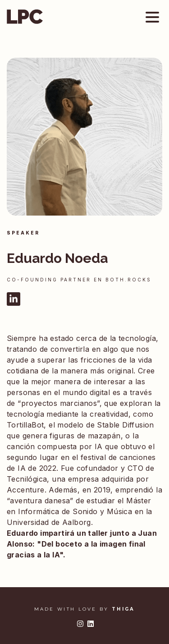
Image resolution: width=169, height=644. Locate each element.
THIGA (123, 609)
